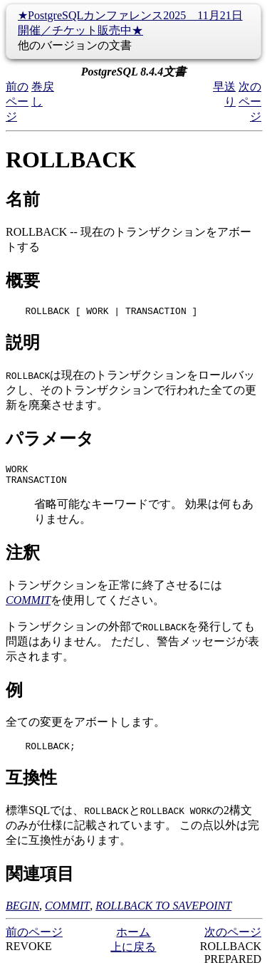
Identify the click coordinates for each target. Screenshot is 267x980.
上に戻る (133, 955)
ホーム (133, 940)
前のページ (17, 101)
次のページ (250, 101)
